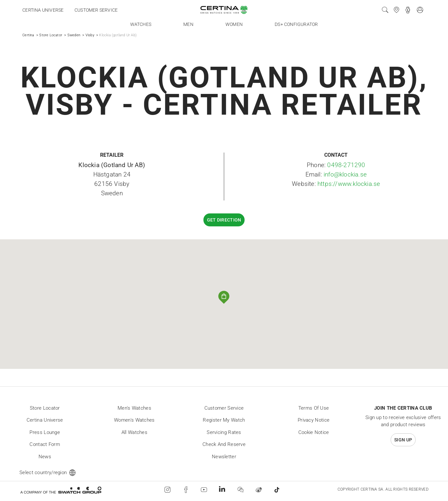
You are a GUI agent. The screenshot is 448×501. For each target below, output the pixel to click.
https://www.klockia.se (349, 184)
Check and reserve (224, 444)
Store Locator (51, 35)
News (45, 457)
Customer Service (224, 408)
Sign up (403, 440)
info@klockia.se (345, 174)
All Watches (134, 432)
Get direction (224, 220)
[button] (224, 297)
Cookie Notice (314, 432)
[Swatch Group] (61, 490)
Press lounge (45, 432)
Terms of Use (314, 408)
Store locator (45, 408)
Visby (90, 35)
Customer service (96, 10)
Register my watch (224, 420)
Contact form (45, 444)
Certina (28, 35)
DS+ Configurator (296, 24)
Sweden (74, 35)
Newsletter (224, 457)
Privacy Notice (314, 420)
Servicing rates (224, 432)
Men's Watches (134, 408)
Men (188, 24)
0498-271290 (346, 165)
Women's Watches (134, 420)
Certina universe (43, 10)
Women (234, 24)
